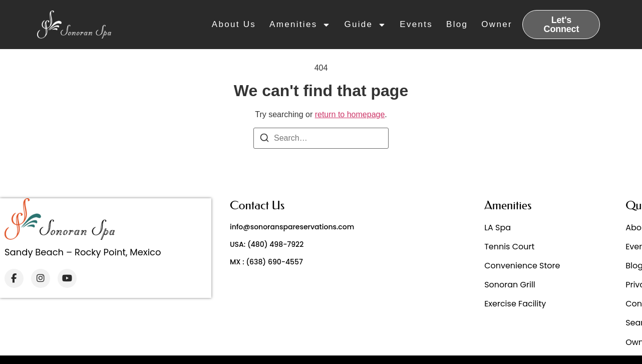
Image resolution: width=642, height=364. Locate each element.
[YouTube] (67, 278)
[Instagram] (41, 278)
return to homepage (350, 114)
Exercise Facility (515, 304)
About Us (234, 24)
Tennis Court (509, 247)
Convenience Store (522, 266)
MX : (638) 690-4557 (266, 262)
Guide (365, 25)
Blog (457, 24)
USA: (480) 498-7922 (267, 244)
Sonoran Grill (510, 285)
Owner (497, 24)
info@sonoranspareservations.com (292, 227)
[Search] (264, 139)
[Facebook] (14, 278)
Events (416, 24)
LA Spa (498, 228)
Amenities (300, 25)
